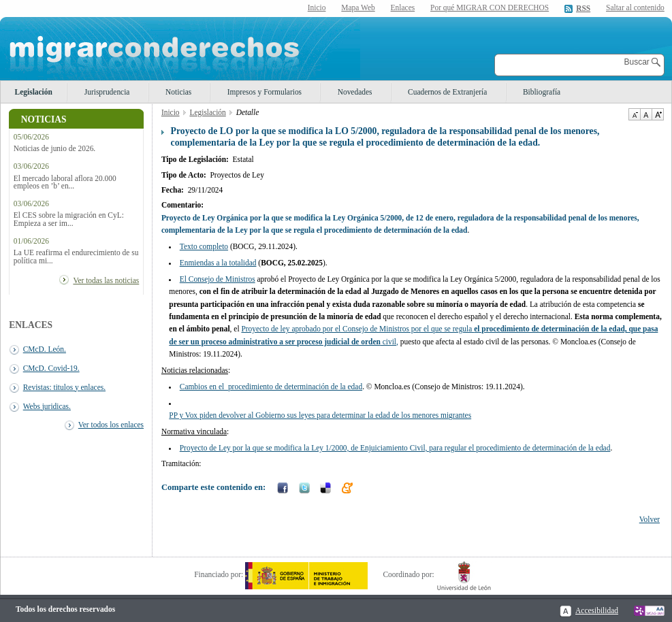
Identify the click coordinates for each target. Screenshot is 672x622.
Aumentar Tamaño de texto (658, 114)
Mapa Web (358, 7)
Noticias (178, 92)
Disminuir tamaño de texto (634, 114)
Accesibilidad (597, 610)
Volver (650, 519)
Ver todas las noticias (106, 280)
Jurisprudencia (107, 92)
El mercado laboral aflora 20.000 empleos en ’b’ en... (65, 182)
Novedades (355, 92)
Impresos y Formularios (265, 92)
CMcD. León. (45, 349)
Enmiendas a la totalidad (218, 263)
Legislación (34, 92)
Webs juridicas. (47, 406)
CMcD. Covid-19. (51, 368)
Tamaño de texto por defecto (646, 114)
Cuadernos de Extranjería (447, 92)
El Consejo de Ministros (218, 279)
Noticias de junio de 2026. (54, 149)
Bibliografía (542, 92)
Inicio (317, 7)
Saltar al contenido (635, 8)
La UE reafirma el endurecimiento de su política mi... (76, 257)
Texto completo (204, 246)
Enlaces (403, 7)
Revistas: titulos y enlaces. (64, 387)
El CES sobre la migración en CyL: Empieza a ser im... (69, 219)
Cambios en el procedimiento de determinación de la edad (271, 387)
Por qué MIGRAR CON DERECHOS (490, 7)
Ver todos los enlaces (111, 425)
